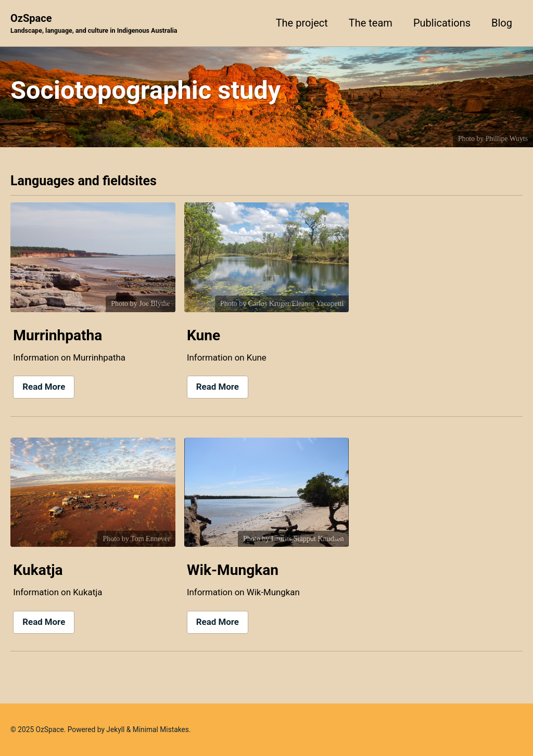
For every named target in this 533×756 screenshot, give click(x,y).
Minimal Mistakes (161, 729)
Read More (44, 387)
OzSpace (94, 24)
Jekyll (115, 729)
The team (371, 23)
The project (302, 23)
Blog (502, 23)
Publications (442, 23)
